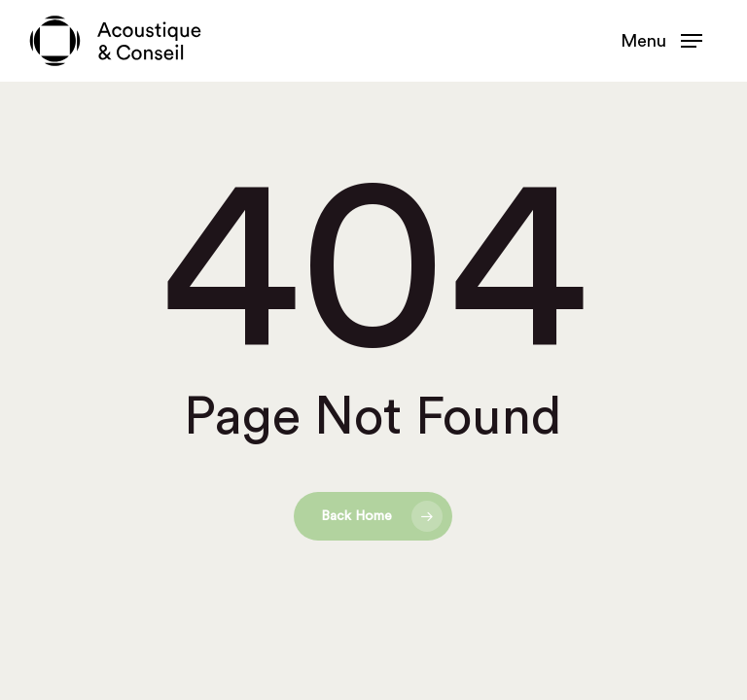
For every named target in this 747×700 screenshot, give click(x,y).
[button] (661, 41)
